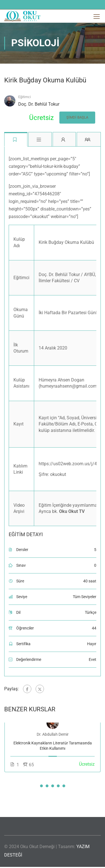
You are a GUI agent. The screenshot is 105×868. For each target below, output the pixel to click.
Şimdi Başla (77, 117)
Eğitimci (25, 97)
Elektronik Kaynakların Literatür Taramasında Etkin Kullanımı (53, 746)
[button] (41, 786)
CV (77, 281)
